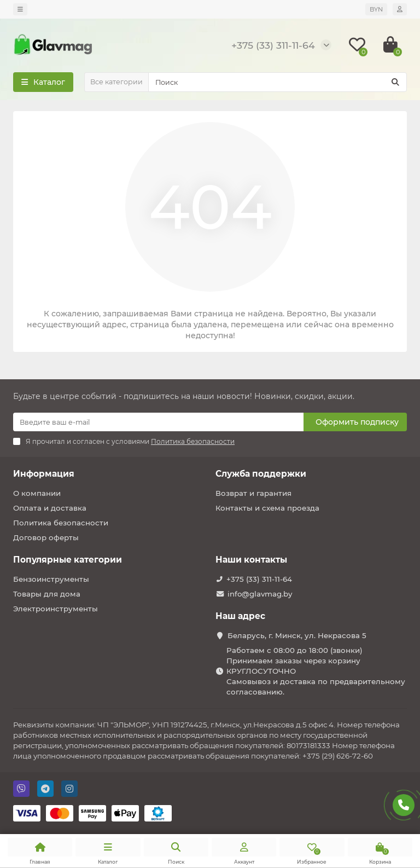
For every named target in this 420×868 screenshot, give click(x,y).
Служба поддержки (261, 474)
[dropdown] (20, 9)
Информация (44, 474)
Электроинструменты (56, 609)
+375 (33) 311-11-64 (259, 579)
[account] (400, 9)
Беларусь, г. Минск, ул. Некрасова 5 (297, 635)
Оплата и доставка (50, 508)
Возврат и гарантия (253, 493)
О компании (37, 493)
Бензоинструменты (51, 579)
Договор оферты (46, 537)
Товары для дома (47, 594)
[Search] (278, 82)
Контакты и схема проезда (267, 508)
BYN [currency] (376, 9)
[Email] (158, 422)
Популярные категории (68, 560)
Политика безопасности (61, 523)
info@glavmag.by (260, 594)
